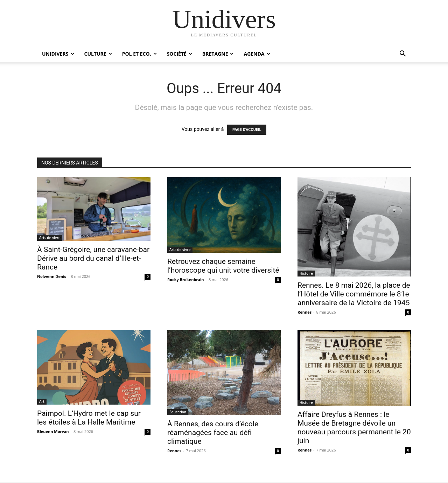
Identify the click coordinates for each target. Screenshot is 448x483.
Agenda (257, 54)
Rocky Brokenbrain (186, 279)
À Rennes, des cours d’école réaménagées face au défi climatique (213, 433)
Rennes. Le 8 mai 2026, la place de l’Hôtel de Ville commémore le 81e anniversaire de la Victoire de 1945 (354, 294)
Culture (98, 54)
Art (42, 401)
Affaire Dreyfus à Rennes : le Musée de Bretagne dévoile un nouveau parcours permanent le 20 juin (354, 428)
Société (180, 54)
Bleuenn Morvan (53, 431)
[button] (402, 54)
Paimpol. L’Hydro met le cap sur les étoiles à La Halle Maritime (89, 418)
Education (178, 412)
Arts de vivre (50, 238)
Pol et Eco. (139, 54)
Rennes (304, 312)
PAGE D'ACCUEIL (247, 130)
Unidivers (58, 54)
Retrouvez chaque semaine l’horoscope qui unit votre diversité (223, 266)
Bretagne (218, 54)
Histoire (306, 273)
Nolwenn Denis (52, 276)
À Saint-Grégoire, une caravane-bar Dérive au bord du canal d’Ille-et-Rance (93, 258)
